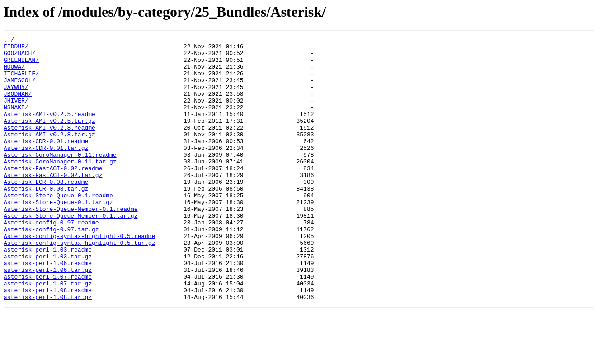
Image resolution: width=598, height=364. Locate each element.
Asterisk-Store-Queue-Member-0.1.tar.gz (71, 252)
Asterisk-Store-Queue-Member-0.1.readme (71, 244)
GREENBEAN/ (21, 65)
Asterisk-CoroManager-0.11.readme (60, 179)
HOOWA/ (14, 73)
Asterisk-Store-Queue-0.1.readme (58, 228)
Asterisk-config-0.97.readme (51, 260)
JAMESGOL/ (19, 89)
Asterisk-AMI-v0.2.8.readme (49, 146)
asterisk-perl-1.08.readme (48, 341)
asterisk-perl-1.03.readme (48, 293)
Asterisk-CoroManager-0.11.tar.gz (60, 187)
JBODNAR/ (18, 106)
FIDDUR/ (16, 49)
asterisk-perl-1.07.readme (48, 325)
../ (9, 41)
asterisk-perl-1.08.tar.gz (48, 350)
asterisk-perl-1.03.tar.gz (48, 301)
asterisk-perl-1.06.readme (48, 309)
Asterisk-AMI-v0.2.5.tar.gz (49, 138)
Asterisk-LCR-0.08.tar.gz (46, 219)
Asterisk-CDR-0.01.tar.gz (46, 171)
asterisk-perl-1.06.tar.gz (48, 317)
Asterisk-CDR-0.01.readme (46, 163)
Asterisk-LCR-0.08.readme (46, 211)
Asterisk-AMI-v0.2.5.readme (49, 130)
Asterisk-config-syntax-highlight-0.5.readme (79, 276)
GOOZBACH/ (19, 57)
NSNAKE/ (16, 122)
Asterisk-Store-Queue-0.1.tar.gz (58, 236)
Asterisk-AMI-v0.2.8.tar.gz (49, 154)
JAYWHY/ (16, 98)
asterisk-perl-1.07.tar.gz (48, 333)
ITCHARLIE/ (21, 81)
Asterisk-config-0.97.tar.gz (51, 268)
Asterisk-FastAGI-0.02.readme (53, 195)
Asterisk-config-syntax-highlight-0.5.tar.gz (79, 285)
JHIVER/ (16, 114)
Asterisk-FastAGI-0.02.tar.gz (53, 203)
